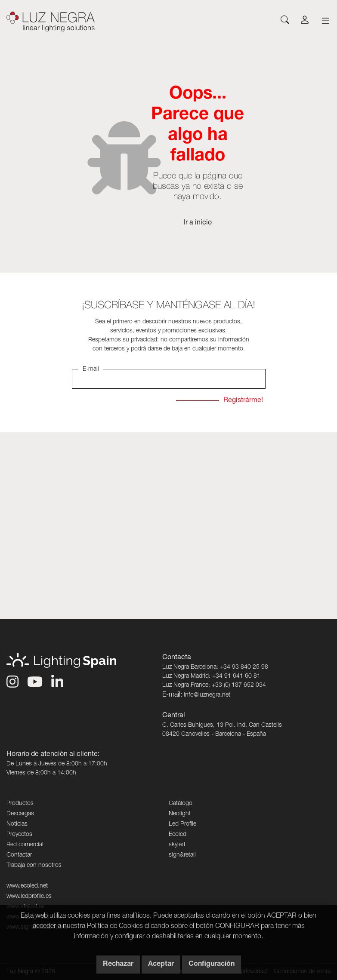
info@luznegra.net (207, 695)
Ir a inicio (198, 223)
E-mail (91, 369)
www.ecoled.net (27, 886)
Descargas (20, 814)
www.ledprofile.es (29, 897)
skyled (177, 845)
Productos (20, 804)
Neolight (180, 814)
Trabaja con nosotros (34, 866)
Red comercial (25, 845)
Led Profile (182, 824)
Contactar (19, 855)
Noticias (17, 824)
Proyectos (19, 835)
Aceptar (161, 965)
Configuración (212, 965)
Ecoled (178, 835)
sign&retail (182, 855)
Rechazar (118, 965)
